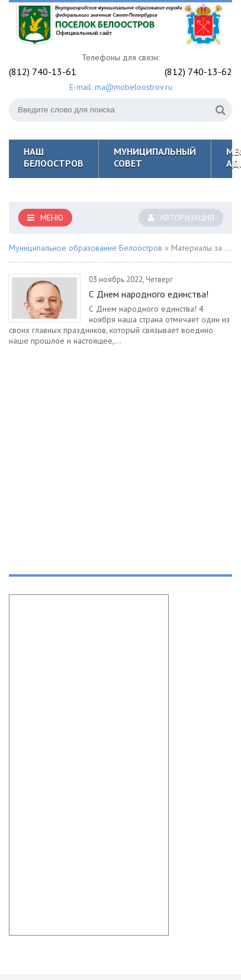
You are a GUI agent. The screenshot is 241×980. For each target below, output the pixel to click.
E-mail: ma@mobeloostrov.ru (121, 87)
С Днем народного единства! (149, 294)
